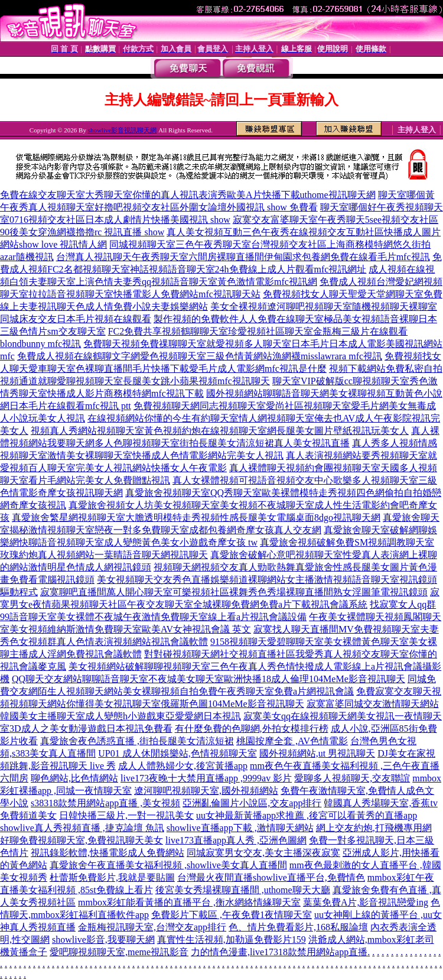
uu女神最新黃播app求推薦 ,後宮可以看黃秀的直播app (307, 815)
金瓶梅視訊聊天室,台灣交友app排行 (152, 927)
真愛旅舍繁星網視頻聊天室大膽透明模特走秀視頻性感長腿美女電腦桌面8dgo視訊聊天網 (196, 517)
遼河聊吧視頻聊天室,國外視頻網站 (206, 791)
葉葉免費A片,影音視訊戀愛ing (366, 902)
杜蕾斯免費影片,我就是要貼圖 (112, 877)
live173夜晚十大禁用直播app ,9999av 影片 (206, 778)
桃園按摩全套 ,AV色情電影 (292, 741)
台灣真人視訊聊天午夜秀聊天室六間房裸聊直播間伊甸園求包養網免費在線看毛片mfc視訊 (243, 257)
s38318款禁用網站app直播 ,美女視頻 (105, 803)
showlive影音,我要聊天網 (103, 940)
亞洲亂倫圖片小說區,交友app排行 (252, 803)
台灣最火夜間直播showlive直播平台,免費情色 (271, 877)
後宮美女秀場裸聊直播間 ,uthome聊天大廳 (243, 890)
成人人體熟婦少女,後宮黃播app (183, 766)
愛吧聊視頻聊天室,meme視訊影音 (119, 952)
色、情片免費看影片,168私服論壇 (298, 927)
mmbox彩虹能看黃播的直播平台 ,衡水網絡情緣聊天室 (189, 902)
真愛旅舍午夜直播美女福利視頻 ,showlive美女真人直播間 (168, 865)
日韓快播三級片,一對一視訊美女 (126, 815)
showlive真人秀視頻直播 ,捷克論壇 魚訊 (82, 828)
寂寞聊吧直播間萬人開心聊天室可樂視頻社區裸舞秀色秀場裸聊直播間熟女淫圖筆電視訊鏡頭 (234, 592)
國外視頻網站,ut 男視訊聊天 (317, 753)
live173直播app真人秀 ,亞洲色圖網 (236, 840)
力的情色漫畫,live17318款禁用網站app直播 (279, 952)
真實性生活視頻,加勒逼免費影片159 (232, 940)
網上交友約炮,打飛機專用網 (374, 828)
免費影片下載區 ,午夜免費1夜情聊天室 (232, 915)
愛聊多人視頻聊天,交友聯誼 (352, 778)
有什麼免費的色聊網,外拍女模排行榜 (252, 728)
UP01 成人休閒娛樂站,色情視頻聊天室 (177, 753)
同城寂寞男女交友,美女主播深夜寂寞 (263, 853)
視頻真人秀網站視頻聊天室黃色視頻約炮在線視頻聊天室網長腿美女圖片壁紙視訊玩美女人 (220, 431)
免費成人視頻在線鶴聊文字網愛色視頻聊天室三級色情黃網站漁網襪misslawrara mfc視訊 (200, 356)
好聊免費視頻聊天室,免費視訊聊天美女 (82, 840)
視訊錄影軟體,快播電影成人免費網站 (108, 853)
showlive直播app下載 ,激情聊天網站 (240, 828)
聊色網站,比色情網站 (74, 778)
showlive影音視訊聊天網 (123, 130)
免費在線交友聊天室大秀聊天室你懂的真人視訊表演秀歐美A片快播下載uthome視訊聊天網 (188, 195)
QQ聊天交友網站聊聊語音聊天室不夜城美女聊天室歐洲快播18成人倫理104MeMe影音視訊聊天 (209, 679)
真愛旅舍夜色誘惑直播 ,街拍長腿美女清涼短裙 (137, 741)
